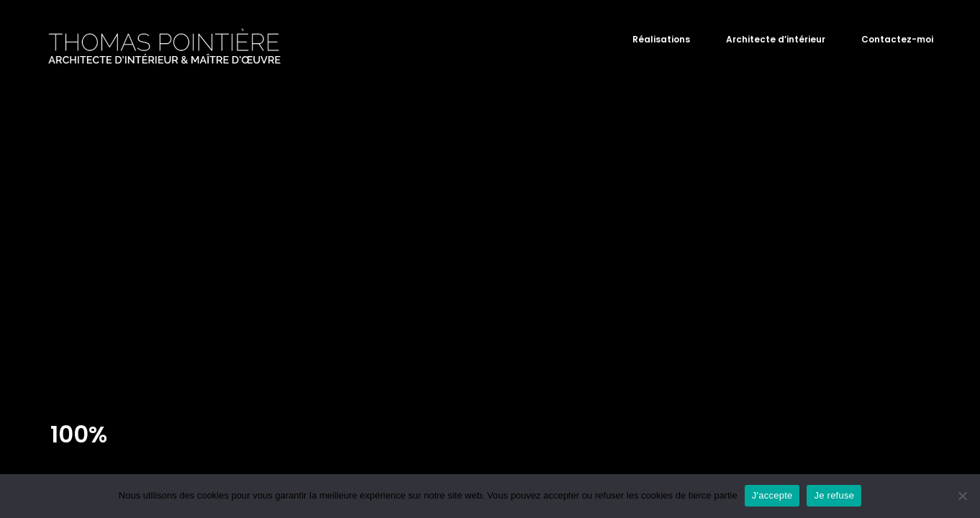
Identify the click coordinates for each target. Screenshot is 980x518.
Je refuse (834, 495)
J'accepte (772, 495)
